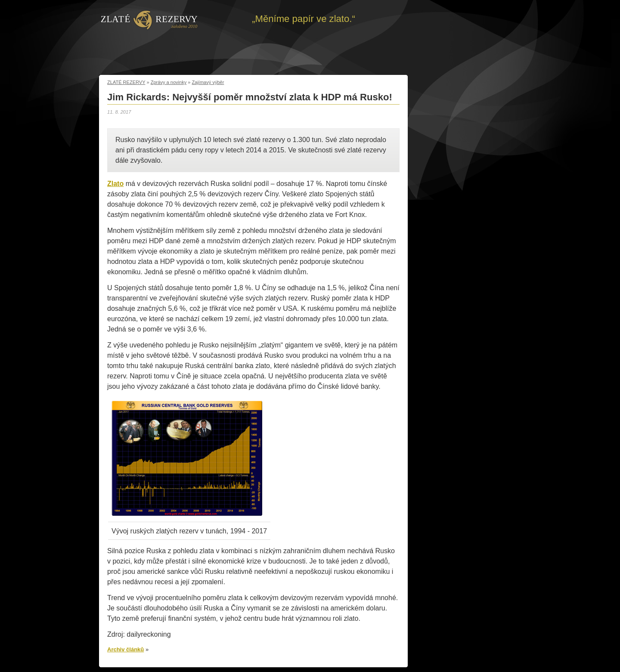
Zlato (115, 184)
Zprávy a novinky (169, 82)
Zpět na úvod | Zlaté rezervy (149, 19)
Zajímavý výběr (208, 82)
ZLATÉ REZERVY (126, 82)
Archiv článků (126, 649)
